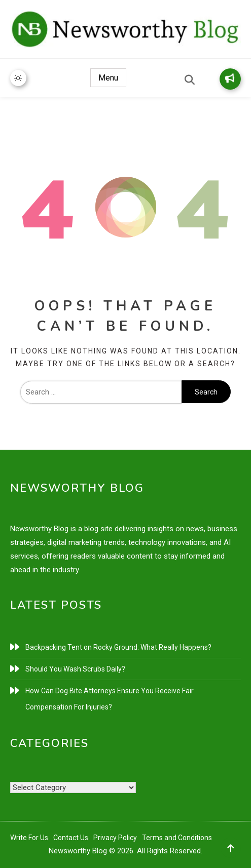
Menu (108, 78)
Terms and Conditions (177, 838)
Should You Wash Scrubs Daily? (75, 669)
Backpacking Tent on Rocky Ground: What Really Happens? (118, 647)
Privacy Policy (115, 838)
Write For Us (29, 838)
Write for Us (230, 78)
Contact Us (71, 838)
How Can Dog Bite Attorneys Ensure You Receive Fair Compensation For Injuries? (110, 699)
